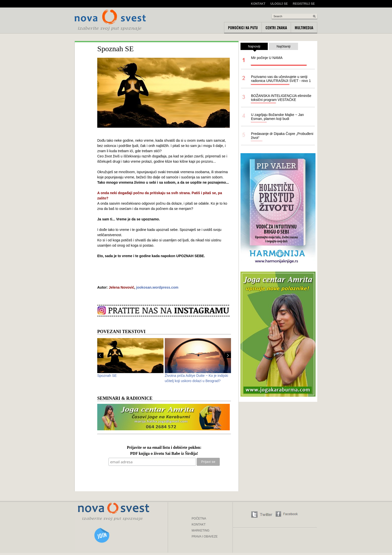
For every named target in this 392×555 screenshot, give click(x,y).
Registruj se (304, 4)
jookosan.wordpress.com (157, 287)
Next (228, 355)
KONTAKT (199, 525)
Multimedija (304, 28)
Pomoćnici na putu (243, 28)
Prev (100, 355)
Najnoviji (254, 47)
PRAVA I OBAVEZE (205, 537)
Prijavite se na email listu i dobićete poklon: (164, 448)
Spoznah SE (107, 376)
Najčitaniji (283, 46)
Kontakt (258, 4)
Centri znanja (276, 28)
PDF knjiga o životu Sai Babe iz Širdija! (164, 454)
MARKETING (201, 531)
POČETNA (199, 519)
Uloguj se (279, 4)
